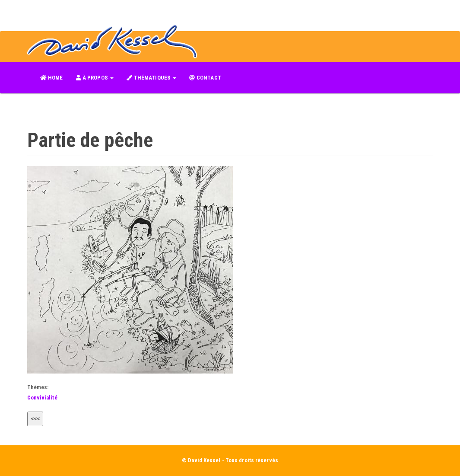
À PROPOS (95, 78)
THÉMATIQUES (151, 78)
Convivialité (42, 398)
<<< (35, 418)
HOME (52, 78)
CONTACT (205, 78)
